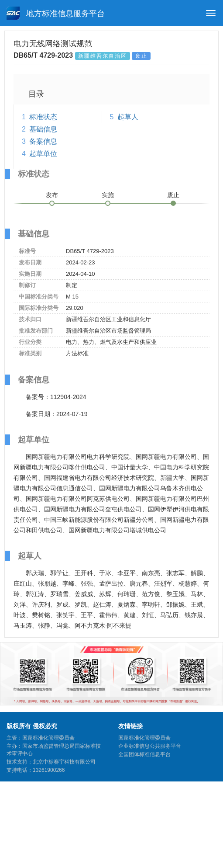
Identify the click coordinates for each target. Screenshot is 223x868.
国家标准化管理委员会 (144, 738)
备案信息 (43, 141)
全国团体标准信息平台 (144, 754)
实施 (108, 195)
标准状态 (43, 117)
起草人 (128, 117)
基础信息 (43, 129)
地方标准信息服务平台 (56, 13)
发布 (52, 195)
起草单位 (43, 154)
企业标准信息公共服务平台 (150, 746)
